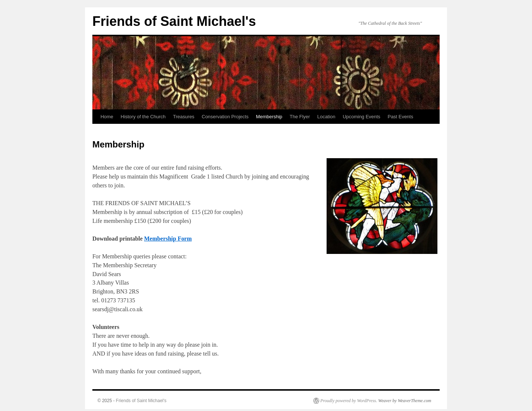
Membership (269, 117)
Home (107, 117)
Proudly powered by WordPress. (349, 401)
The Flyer (300, 117)
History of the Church (143, 117)
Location (326, 117)
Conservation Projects (225, 117)
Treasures (184, 117)
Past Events (400, 117)
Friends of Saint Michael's (174, 21)
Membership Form (168, 239)
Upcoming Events (362, 117)
